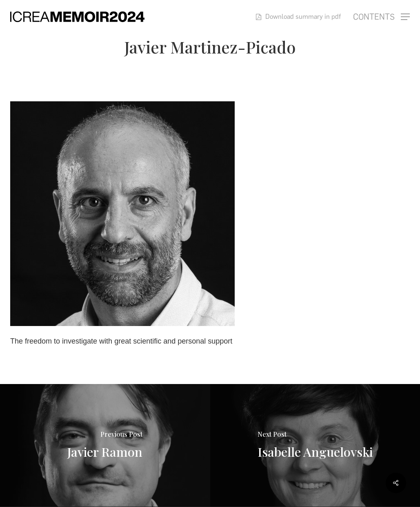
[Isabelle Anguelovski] (315, 445)
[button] (381, 17)
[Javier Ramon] (105, 445)
